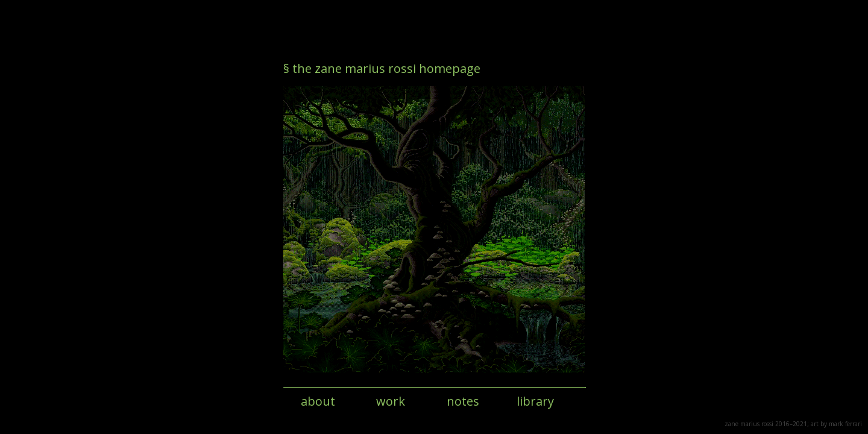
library (535, 401)
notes (463, 401)
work (391, 401)
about (318, 401)
